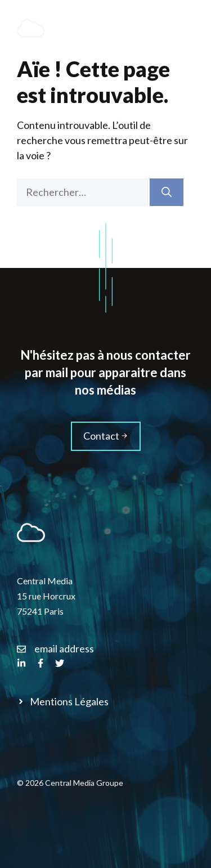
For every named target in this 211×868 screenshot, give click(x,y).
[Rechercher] (167, 192)
